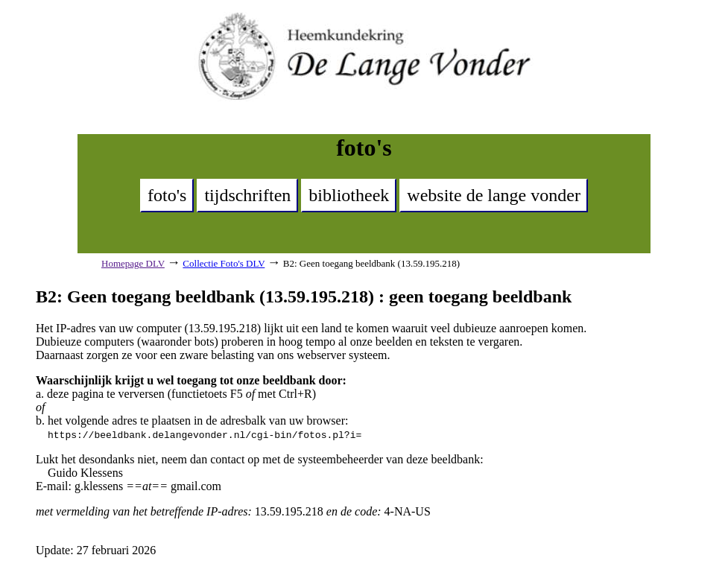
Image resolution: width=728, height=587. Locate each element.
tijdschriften (247, 195)
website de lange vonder (494, 195)
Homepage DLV (133, 263)
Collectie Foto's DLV (224, 263)
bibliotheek (349, 195)
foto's (167, 195)
